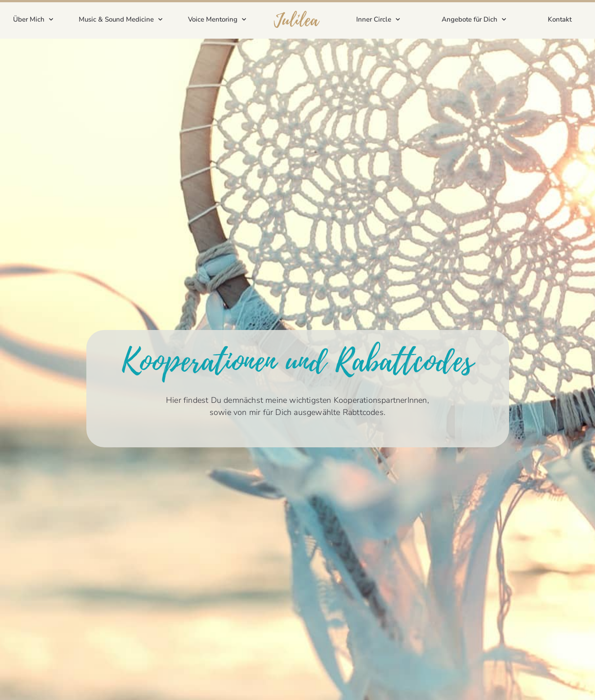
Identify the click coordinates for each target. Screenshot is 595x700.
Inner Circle (378, 20)
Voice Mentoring (217, 20)
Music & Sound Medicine (121, 20)
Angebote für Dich (474, 20)
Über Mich (33, 20)
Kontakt (560, 19)
